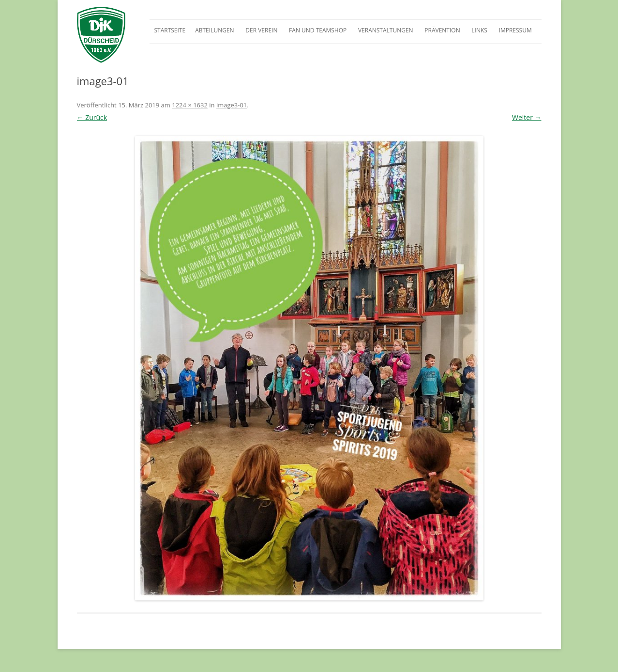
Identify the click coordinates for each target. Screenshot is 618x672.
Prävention (442, 30)
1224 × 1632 (190, 105)
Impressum (515, 30)
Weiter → (527, 117)
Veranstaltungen (386, 30)
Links (479, 30)
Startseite (170, 30)
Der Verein (261, 30)
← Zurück (92, 117)
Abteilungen (214, 30)
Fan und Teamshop (318, 30)
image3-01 (232, 105)
